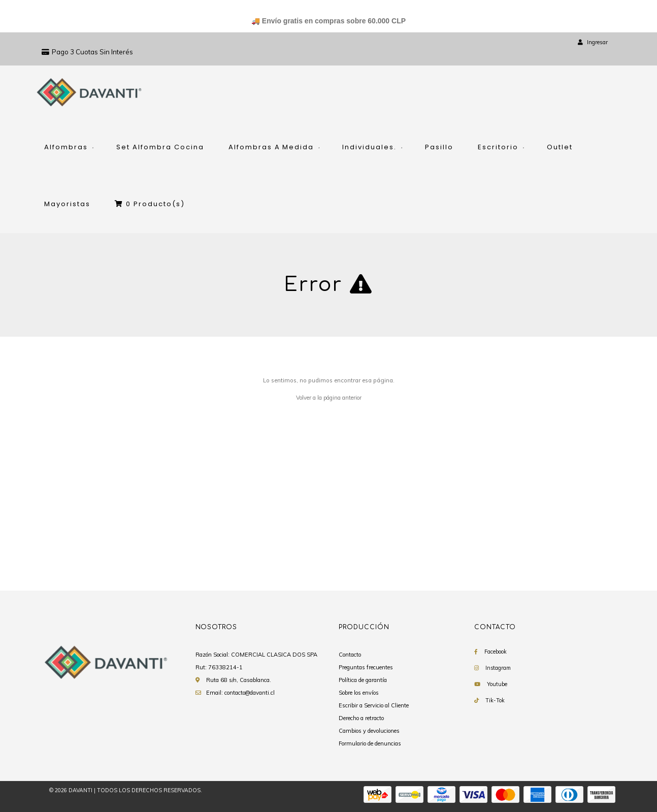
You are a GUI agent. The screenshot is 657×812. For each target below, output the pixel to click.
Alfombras (66, 147)
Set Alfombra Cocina (160, 147)
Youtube (497, 684)
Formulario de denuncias (370, 743)
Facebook (496, 652)
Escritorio (498, 147)
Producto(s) (150, 204)
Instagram (498, 668)
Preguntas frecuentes (366, 667)
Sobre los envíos (359, 693)
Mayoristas (67, 204)
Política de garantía (363, 680)
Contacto (350, 655)
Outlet (560, 147)
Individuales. (369, 147)
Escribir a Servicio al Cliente (374, 705)
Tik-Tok (495, 700)
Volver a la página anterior (329, 398)
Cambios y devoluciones (369, 731)
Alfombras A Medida (271, 147)
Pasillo (439, 147)
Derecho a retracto (361, 718)
